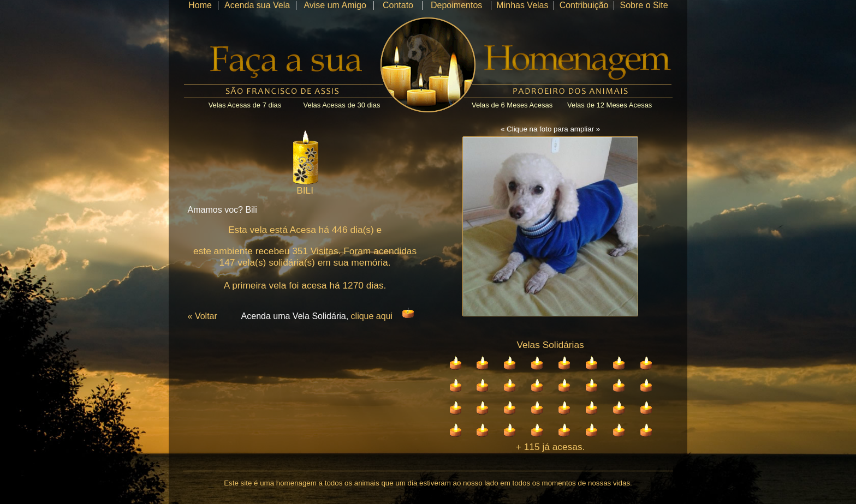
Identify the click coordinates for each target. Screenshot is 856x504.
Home (200, 5)
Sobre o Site (644, 5)
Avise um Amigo (335, 5)
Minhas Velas (522, 5)
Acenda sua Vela (257, 5)
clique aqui (372, 316)
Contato (398, 5)
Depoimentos (456, 5)
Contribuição (584, 5)
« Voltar (203, 316)
